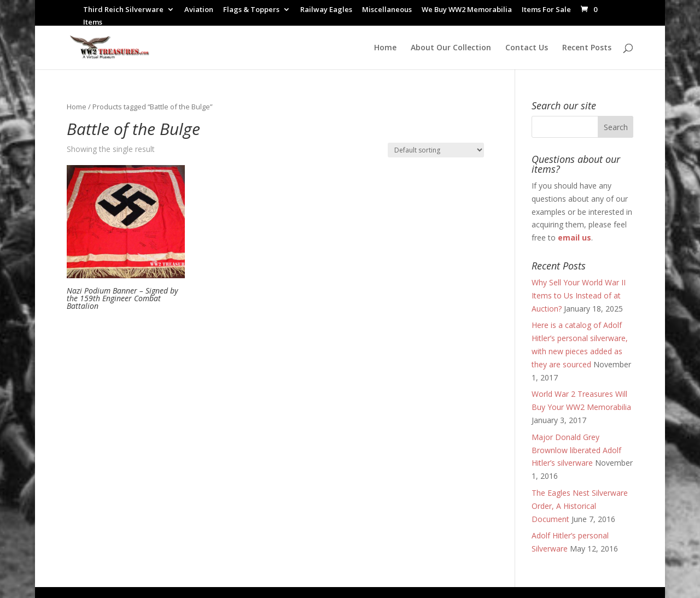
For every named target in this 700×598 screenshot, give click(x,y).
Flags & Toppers (251, 10)
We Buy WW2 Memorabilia (467, 10)
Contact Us (527, 48)
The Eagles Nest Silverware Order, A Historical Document (580, 506)
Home (385, 48)
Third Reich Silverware (123, 10)
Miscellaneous (387, 10)
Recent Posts (587, 48)
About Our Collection (451, 48)
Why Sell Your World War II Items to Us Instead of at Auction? (579, 295)
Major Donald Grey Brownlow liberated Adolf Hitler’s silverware (576, 450)
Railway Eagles (326, 10)
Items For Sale (546, 10)
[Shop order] (436, 150)
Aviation (199, 10)
